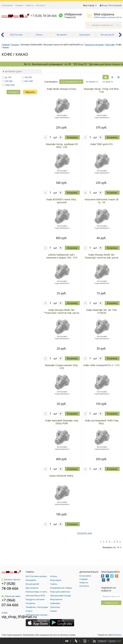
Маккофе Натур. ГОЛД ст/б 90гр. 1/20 (102, 90)
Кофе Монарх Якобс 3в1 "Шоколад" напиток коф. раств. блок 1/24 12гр (102, 258)
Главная (6, 44)
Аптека (39, 35)
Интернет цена (12, 71)
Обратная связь (11, 596)
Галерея (19, 5)
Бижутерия (85, 35)
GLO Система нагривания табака (16, 36)
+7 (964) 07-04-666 (10, 602)
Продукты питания (94, 44)
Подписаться (111, 603)
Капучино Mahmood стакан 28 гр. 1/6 (102, 201)
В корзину (72, 137)
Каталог (15, 44)
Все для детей (107, 35)
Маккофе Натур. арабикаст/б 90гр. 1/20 (62, 146)
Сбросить (30, 92)
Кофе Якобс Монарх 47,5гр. (62, 89)
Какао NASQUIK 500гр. (62, 476)
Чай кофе (110, 44)
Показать (13, 92)
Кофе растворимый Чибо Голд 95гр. (102, 422)
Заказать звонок (11, 579)
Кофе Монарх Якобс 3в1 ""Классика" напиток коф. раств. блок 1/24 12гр (62, 313)
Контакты (40, 5)
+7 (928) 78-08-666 (44, 16)
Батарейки (62, 35)
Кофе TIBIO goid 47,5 (101, 144)
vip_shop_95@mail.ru (19, 617)
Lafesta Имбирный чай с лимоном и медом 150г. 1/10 (62, 256)
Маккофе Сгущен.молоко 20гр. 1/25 (62, 367)
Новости (29, 5)
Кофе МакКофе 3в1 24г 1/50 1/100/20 (101, 311)
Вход (104, 5)
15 (119, 547)
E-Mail (4, 613)
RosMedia (117, 635)
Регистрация (115, 5)
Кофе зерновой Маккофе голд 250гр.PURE (62, 422)
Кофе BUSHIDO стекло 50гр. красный (62, 201)
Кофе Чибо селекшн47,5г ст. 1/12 (101, 365)
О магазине (7, 5)
